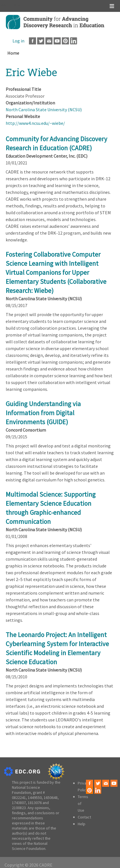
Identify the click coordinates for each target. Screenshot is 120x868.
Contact (84, 817)
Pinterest (65, 41)
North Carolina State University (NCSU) (44, 110)
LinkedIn (74, 41)
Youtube (57, 41)
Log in (18, 41)
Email (49, 41)
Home (13, 53)
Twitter (41, 41)
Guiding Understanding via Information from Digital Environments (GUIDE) (43, 413)
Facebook (32, 41)
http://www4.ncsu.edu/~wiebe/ (35, 123)
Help (82, 824)
